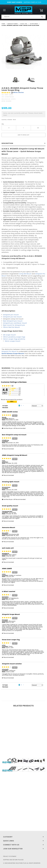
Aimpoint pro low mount (12, 317)
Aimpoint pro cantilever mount (15, 323)
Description (7, 143)
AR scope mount (9, 335)
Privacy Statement (10, 856)
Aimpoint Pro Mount (9, 351)
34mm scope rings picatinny (14, 339)
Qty (3, 124)
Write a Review (19, 92)
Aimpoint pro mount (11, 315)
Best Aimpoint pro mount (13, 321)
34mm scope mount (13, 341)
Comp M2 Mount (25, 274)
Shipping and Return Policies (13, 860)
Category (8, 837)
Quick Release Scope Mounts (13, 353)
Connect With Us (11, 845)
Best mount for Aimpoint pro (14, 325)
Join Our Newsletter (13, 849)
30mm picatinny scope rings (14, 337)
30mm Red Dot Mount (11, 327)
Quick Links (9, 841)
